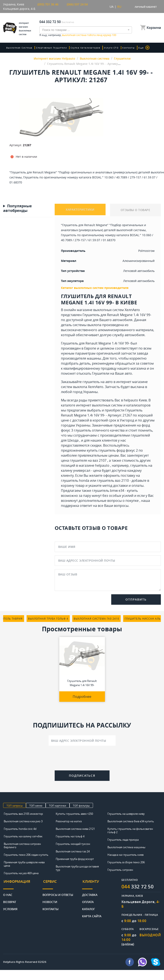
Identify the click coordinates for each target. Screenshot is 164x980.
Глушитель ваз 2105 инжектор (23, 814)
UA (112, 7)
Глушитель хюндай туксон (73, 844)
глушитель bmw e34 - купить (115, 491)
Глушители (101, 373)
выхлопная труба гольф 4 (48, 619)
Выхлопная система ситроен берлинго (22, 845)
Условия (10, 908)
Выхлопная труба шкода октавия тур (77, 868)
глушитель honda (75, 480)
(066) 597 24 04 (77, 4)
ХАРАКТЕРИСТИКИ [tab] (80, 210)
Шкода (73, 440)
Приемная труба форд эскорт (75, 859)
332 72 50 (139, 886)
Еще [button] (141, 48)
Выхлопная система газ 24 (73, 851)
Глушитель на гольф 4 (70, 836)
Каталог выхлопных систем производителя (95, 288)
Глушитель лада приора (123, 840)
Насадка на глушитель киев (125, 855)
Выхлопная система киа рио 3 (23, 821)
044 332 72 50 (50, 22)
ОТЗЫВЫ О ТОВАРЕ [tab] (136, 210)
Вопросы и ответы (58, 893)
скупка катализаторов (84, 48)
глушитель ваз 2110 (113, 480)
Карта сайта (92, 915)
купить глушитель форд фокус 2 (112, 450)
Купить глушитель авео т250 (74, 814)
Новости (50, 900)
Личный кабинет (146, 7)
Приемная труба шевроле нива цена (24, 864)
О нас (8, 893)
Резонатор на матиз (69, 821)
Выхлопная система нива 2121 (75, 829)
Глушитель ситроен (120, 870)
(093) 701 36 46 (48, 4)
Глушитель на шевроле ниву (126, 814)
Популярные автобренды (17, 208)
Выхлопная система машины (126, 847)
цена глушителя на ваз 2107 (84, 460)
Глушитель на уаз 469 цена (21, 873)
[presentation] (82, 759)
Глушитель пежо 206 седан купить (26, 855)
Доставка (90, 893)
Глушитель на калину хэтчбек (23, 836)
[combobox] (86, 30)
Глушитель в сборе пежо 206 (126, 862)
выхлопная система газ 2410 (96, 619)
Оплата (88, 900)
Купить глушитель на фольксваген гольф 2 (130, 830)
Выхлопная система (19, 48)
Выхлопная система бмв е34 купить (131, 821)
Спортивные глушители (51, 48)
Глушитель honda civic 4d (20, 829)
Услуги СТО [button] (110, 48)
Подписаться (82, 776)
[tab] (23, 883)
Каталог (89, 908)
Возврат (10, 900)
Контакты (126, 48)
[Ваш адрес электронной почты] (82, 740)
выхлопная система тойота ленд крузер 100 (89, 35)
